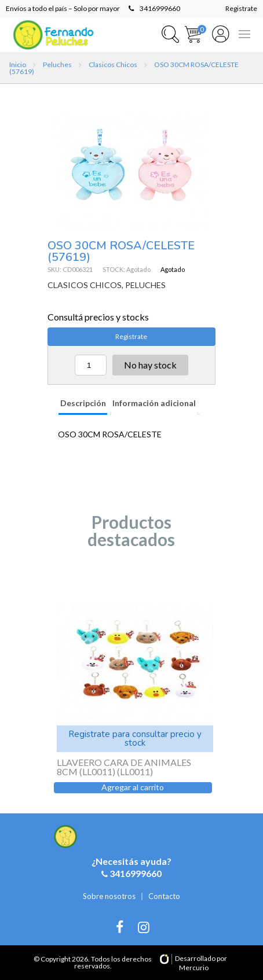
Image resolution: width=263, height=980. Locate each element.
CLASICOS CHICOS (85, 285)
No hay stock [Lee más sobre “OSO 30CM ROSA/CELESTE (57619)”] (150, 365)
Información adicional (154, 403)
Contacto (164, 896)
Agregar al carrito (133, 787)
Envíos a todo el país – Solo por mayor (63, 8)
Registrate (241, 8)
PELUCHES (145, 285)
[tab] (83, 404)
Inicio (18, 65)
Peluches (57, 65)
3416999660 (154, 8)
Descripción (83, 403)
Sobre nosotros (109, 896)
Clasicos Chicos (113, 65)
